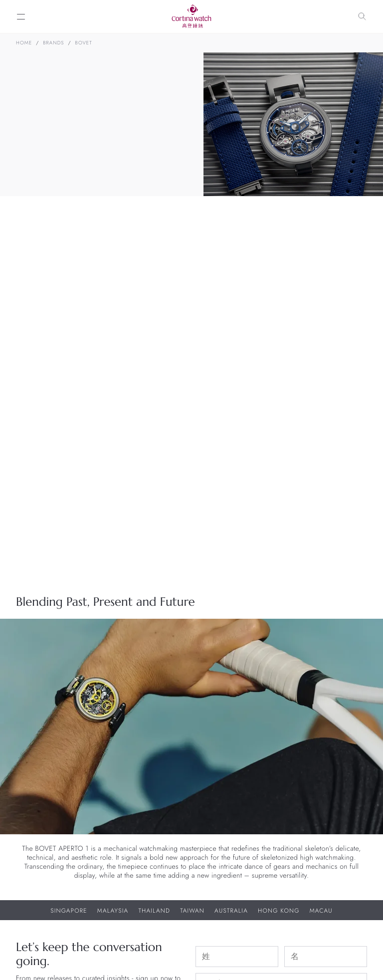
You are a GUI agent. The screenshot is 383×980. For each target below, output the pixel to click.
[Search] (362, 16)
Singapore (69, 911)
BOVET (84, 43)
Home (24, 43)
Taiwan (192, 911)
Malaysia (113, 911)
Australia (231, 911)
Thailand (154, 911)
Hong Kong (279, 911)
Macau (321, 911)
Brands (53, 43)
